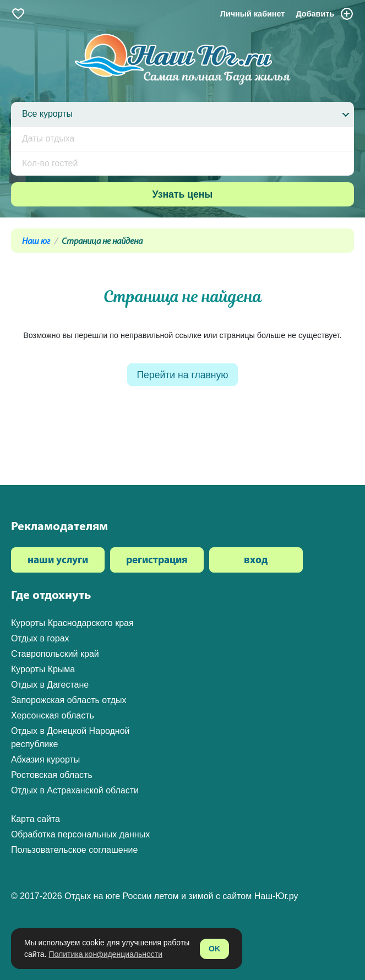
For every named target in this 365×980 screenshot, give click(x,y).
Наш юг (36, 242)
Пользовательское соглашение (74, 850)
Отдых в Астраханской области (75, 790)
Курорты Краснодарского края (72, 623)
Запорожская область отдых (69, 700)
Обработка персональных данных (80, 834)
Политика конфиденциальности (105, 954)
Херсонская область (53, 715)
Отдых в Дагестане (50, 685)
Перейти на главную (182, 375)
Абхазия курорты (45, 759)
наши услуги (58, 561)
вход (256, 561)
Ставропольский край (55, 654)
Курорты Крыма (43, 669)
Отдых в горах (40, 638)
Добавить (325, 14)
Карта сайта (36, 819)
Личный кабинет (253, 14)
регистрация (157, 561)
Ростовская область (52, 775)
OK (214, 949)
